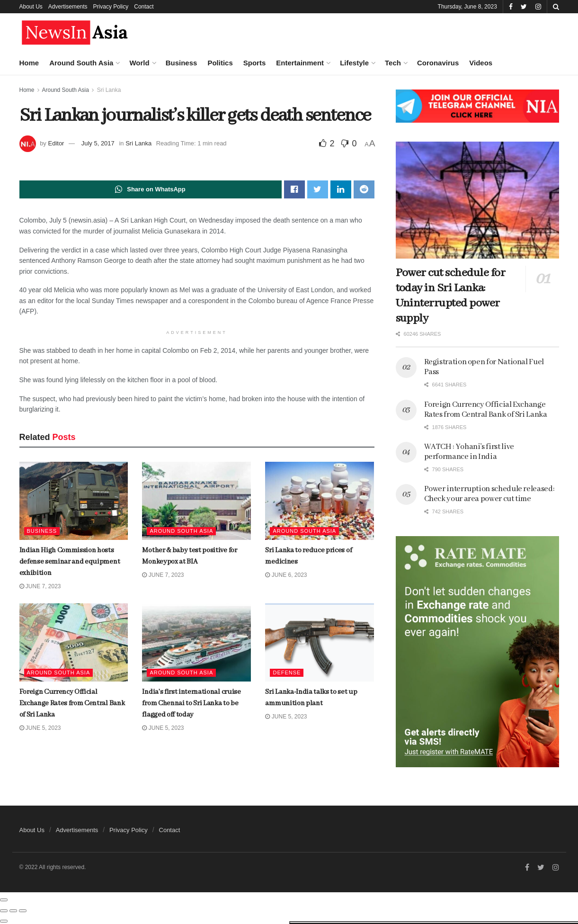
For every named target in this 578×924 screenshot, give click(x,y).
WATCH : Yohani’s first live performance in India (469, 452)
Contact (144, 7)
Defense (287, 673)
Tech (393, 63)
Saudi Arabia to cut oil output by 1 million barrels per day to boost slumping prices (98, 565)
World (139, 63)
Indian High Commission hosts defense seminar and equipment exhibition (99, 128)
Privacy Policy (111, 7)
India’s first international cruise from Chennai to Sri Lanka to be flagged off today (101, 408)
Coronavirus (438, 63)
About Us (31, 7)
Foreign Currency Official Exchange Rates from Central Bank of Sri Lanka (96, 350)
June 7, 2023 (163, 575)
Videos (481, 63)
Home (29, 63)
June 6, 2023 (286, 575)
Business (182, 63)
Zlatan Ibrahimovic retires (92, 505)
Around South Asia (81, 63)
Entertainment (300, 63)
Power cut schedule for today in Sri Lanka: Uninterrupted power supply (451, 296)
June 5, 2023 (163, 728)
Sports (255, 63)
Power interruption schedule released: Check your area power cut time (489, 494)
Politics (220, 63)
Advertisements (68, 7)
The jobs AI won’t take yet (91, 290)
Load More (80, 782)
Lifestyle (354, 63)
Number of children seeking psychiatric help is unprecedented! (95, 622)
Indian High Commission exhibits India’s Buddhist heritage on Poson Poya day (95, 730)
